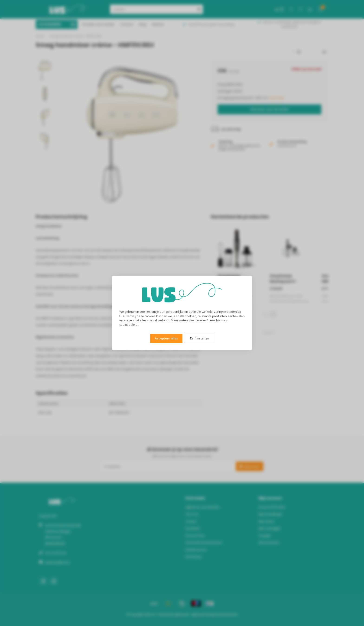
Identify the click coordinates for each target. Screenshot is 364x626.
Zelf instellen (199, 338)
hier (219, 320)
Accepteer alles (166, 338)
